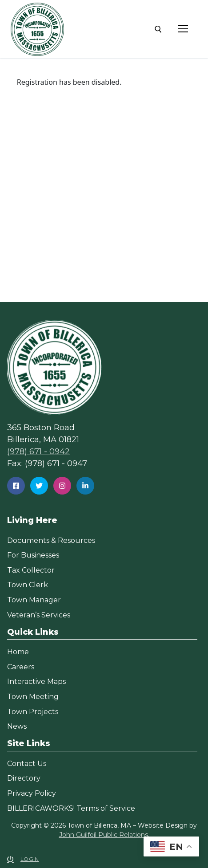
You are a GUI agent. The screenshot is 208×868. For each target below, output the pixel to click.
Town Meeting (33, 697)
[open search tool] (158, 29)
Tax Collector (31, 570)
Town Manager (34, 600)
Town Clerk (28, 585)
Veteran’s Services (39, 615)
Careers (21, 667)
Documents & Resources (51, 540)
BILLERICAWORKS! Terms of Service (71, 808)
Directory (24, 778)
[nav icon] (183, 29)
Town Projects (33, 712)
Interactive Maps (36, 681)
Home (18, 652)
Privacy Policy (32, 793)
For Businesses (33, 555)
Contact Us (27, 764)
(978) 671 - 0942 (38, 452)
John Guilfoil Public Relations (104, 835)
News (17, 726)
